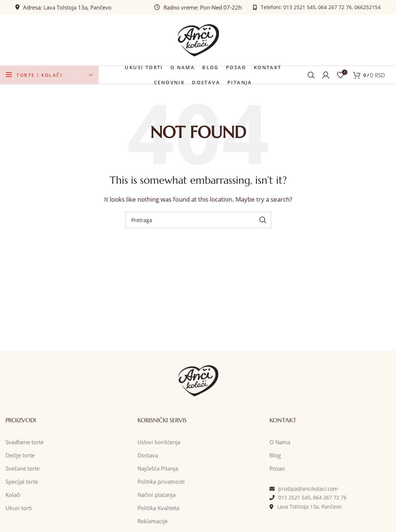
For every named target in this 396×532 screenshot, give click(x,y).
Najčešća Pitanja (158, 469)
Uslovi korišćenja (159, 442)
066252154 (367, 7)
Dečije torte (20, 456)
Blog (275, 456)
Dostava (148, 456)
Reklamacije (152, 521)
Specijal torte (22, 482)
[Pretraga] (311, 75)
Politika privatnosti (161, 482)
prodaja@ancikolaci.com (308, 489)
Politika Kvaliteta (158, 508)
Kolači (13, 495)
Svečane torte (22, 469)
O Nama (280, 442)
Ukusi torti (19, 508)
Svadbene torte (24, 442)
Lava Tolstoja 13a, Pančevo (78, 7)
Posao (277, 469)
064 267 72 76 (335, 7)
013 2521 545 (299, 7)
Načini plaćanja (156, 495)
